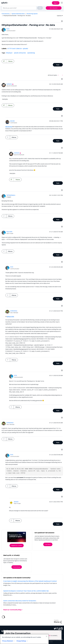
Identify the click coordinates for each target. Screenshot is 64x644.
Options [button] (59, 16)
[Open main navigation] (62, 3)
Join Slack (48, 544)
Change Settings (21, 641)
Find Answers (6, 14)
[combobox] (22, 8)
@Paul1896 (10, 317)
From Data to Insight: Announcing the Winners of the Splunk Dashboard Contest (30, 581)
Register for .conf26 (17, 545)
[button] (62, 21)
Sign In (56, 3)
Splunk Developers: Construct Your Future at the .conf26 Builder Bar (26, 591)
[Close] (47, 637)
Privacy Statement (8, 641)
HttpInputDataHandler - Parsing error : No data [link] (17, 16)
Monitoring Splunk (32, 14)
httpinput (9, 53)
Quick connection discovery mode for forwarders (20, 601)
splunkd (25, 48)
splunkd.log (31, 53)
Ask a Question (54, 8)
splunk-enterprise (20, 53)
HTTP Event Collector (15, 48)
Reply (58, 65)
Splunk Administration (18, 14)
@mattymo (9, 127)
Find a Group (17, 567)
